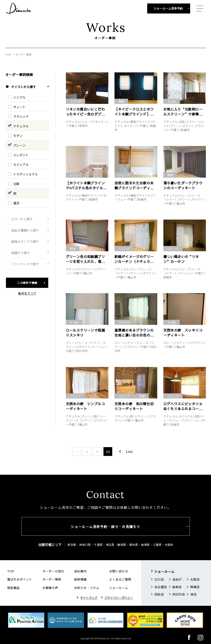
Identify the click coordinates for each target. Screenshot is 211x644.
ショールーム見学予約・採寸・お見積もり (105, 527)
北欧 (16, 184)
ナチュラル (21, 126)
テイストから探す (24, 87)
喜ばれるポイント (20, 579)
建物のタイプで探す (25, 242)
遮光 (16, 203)
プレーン (19, 145)
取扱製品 (13, 588)
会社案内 (80, 571)
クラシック (21, 116)
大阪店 (195, 579)
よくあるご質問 (120, 579)
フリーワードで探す (25, 264)
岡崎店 (195, 587)
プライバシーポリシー (119, 598)
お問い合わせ (119, 571)
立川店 (159, 579)
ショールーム (119, 588)
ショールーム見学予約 (168, 8)
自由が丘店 (179, 579)
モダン (18, 136)
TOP (8, 55)
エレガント (21, 155)
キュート (19, 107)
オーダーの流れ (53, 571)
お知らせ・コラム (87, 588)
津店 (193, 594)
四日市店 (179, 594)
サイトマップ (89, 598)
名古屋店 (161, 587)
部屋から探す (20, 253)
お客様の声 (50, 588)
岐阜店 (177, 587)
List (129, 452)
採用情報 (80, 579)
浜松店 (159, 594)
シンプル (19, 97)
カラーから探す (22, 219)
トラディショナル (26, 174)
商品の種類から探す (25, 230)
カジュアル (21, 164)
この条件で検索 (27, 283)
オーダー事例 (52, 579)
